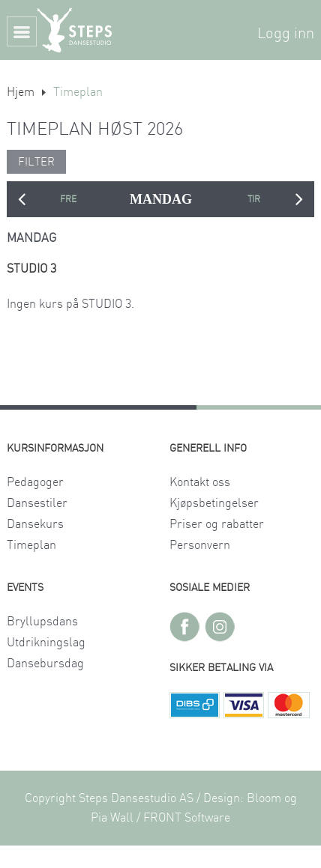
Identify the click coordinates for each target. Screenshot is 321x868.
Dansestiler (37, 503)
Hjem (21, 92)
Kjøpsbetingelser (214, 503)
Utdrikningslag (46, 643)
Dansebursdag (45, 664)
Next (299, 199)
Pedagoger (35, 482)
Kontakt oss (200, 482)
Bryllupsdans (42, 622)
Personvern (200, 545)
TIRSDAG (254, 199)
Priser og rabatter (217, 524)
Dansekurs (35, 524)
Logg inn (286, 34)
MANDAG (161, 199)
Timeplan (31, 545)
